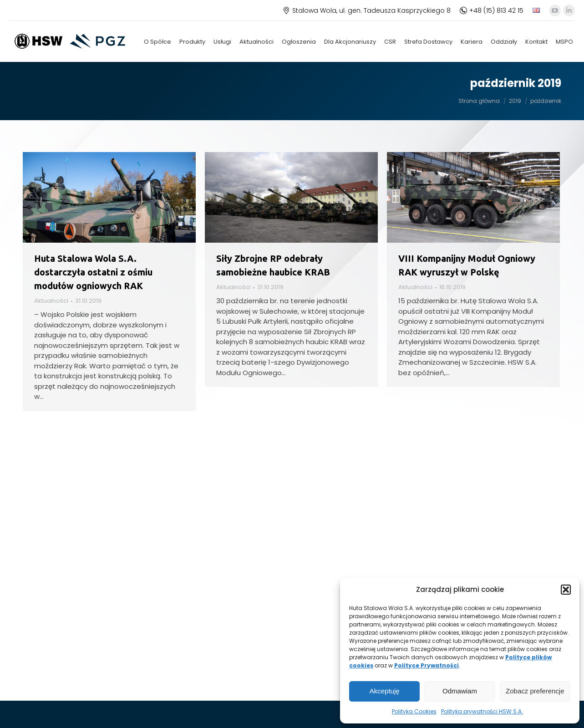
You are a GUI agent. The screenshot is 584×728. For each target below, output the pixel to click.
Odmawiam (460, 691)
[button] (566, 590)
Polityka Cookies (414, 711)
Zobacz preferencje (535, 691)
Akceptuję (385, 691)
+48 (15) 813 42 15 (492, 10)
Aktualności (51, 301)
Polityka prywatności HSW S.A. (482, 711)
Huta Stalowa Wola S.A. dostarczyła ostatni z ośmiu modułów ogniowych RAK (93, 272)
